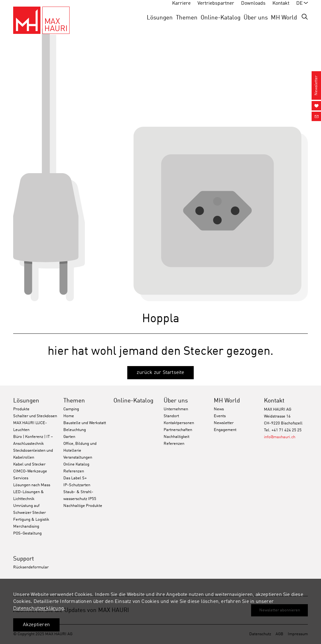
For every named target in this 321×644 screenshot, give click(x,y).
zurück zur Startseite (160, 373)
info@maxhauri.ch (280, 437)
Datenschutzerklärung (39, 609)
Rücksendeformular (31, 567)
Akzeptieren (36, 625)
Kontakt (274, 401)
